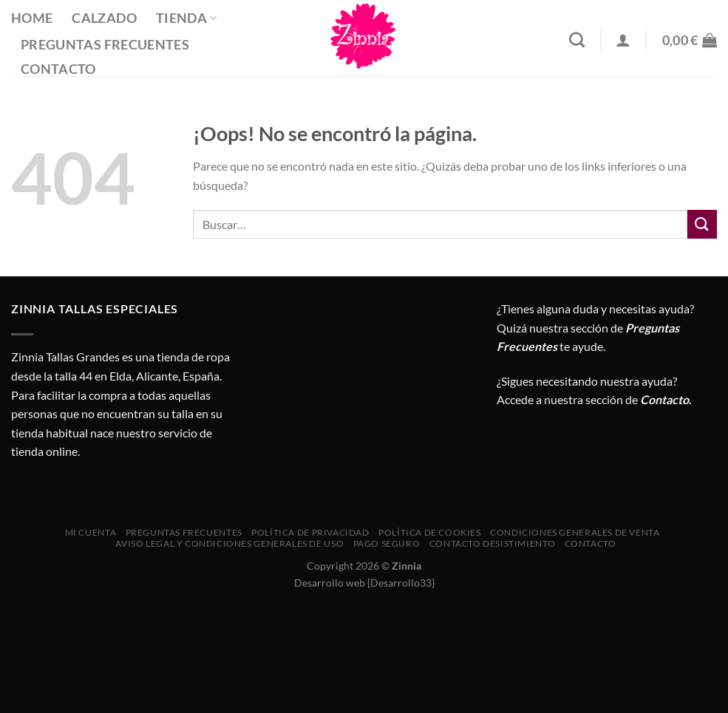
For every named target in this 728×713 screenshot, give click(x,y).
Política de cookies (430, 532)
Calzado (104, 18)
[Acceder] (623, 40)
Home (32, 18)
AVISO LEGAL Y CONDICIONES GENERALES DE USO (229, 543)
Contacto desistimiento (492, 543)
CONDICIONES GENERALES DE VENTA (575, 532)
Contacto (58, 69)
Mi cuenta (91, 532)
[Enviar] (702, 224)
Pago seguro (387, 543)
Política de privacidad (310, 532)
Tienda (187, 18)
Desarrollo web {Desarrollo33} (364, 583)
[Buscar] (577, 40)
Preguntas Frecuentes (105, 45)
